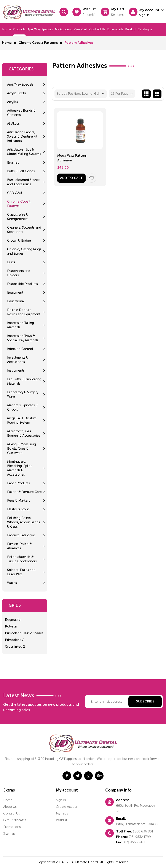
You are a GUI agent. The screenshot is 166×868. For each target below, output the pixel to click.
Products (19, 29)
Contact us (97, 29)
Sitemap (9, 834)
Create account (68, 807)
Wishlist (61, 820)
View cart (81, 29)
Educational (16, 301)
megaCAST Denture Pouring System (22, 420)
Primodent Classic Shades (24, 633)
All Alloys (13, 124)
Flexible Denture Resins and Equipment (24, 312)
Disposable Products (22, 284)
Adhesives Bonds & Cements (21, 113)
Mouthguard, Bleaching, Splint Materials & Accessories (19, 468)
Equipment (15, 293)
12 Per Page (120, 94)
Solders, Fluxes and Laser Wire (21, 572)
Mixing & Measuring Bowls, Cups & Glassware (22, 449)
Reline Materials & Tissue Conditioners (22, 559)
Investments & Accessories (18, 360)
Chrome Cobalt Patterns (38, 43)
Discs (11, 262)
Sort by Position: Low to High (78, 94)
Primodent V (14, 640)
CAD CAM (15, 193)
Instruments (16, 371)
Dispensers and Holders (19, 273)
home (8, 800)
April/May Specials (40, 29)
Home (7, 29)
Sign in (61, 800)
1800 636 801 (143, 831)
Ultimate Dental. (87, 862)
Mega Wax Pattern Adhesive (72, 158)
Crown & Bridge (19, 241)
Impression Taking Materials (21, 325)
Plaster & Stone (18, 509)
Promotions (12, 827)
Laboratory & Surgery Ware (23, 394)
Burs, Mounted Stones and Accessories (24, 182)
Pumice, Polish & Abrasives (19, 546)
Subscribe (145, 702)
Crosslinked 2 (15, 647)
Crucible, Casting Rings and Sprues (24, 251)
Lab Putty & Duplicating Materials (24, 381)
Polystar (11, 626)
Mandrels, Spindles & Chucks (22, 407)
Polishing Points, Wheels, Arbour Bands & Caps (24, 522)
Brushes (13, 163)
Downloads (115, 29)
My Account (63, 29)
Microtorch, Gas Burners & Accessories (24, 433)
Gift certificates (15, 820)
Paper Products (18, 483)
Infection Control (20, 349)
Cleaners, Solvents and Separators (24, 230)
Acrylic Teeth (17, 93)
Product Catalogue (139, 29)
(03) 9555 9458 (135, 842)
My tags (62, 813)
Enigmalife (13, 620)
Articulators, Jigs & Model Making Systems (24, 152)
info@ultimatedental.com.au (137, 824)
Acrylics (13, 102)
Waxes (12, 583)
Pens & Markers (19, 501)
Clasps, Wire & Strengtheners (18, 217)
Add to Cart (71, 178)
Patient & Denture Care (24, 492)
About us (10, 807)
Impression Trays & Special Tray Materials (23, 338)
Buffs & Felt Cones (21, 171)
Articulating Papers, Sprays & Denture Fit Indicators (22, 137)
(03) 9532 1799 (140, 837)
